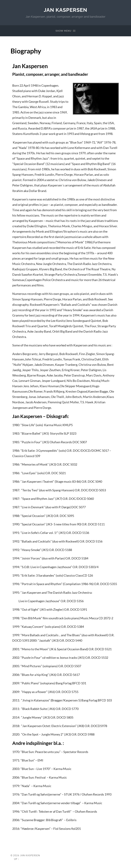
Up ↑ (17, 859)
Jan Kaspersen (65, 10)
